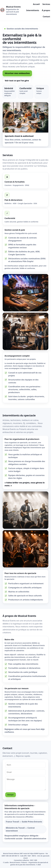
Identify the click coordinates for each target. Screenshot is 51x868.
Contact (46, 17)
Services (46, 4)
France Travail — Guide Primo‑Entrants (24, 822)
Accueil (36, 4)
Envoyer (11, 795)
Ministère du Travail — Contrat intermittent (20, 830)
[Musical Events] (11, 10)
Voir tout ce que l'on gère (17, 81)
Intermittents (33, 10)
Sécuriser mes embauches (17, 73)
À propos (46, 10)
